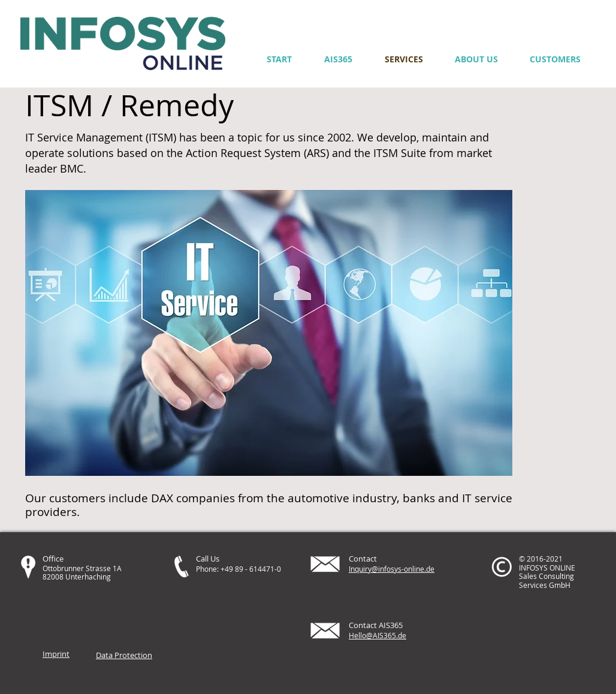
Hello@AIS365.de (378, 635)
